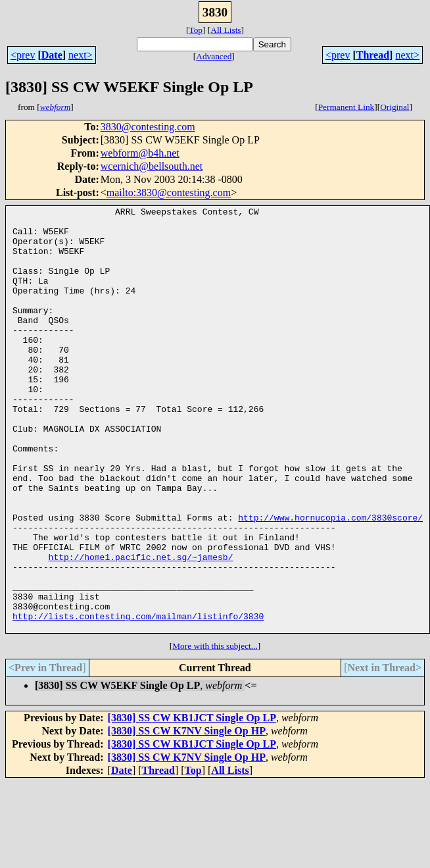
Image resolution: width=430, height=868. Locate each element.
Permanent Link (346, 107)
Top (196, 30)
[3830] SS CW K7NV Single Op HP (187, 816)
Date (52, 55)
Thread (373, 55)
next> (81, 55)
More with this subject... (215, 731)
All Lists (226, 30)
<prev (23, 55)
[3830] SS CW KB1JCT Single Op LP (192, 803)
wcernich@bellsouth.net (152, 166)
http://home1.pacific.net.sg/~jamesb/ (141, 628)
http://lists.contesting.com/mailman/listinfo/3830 (138, 699)
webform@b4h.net (140, 153)
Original (394, 107)
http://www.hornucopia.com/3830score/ (330, 580)
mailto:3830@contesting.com (169, 192)
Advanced (214, 56)
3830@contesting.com (148, 127)
